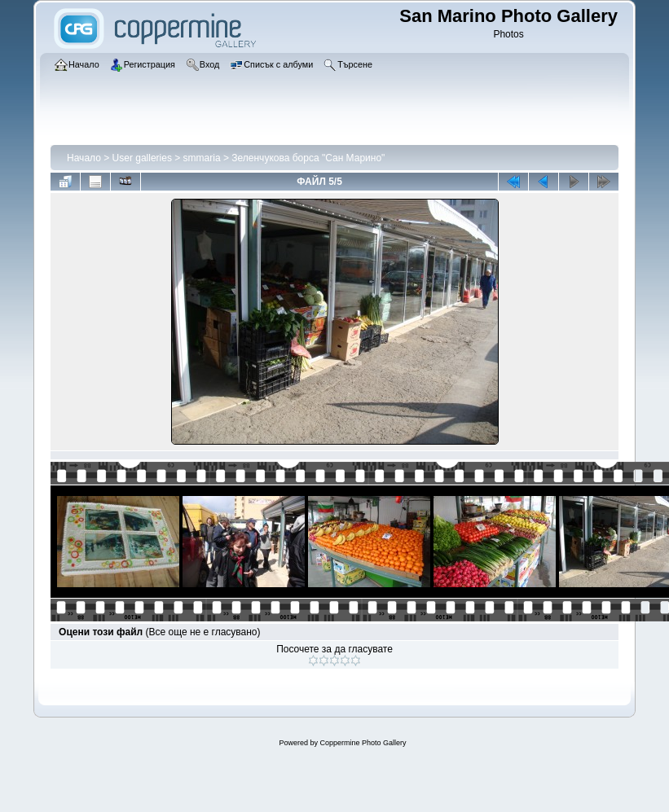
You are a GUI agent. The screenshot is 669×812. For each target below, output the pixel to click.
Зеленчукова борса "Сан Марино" (308, 158)
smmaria (202, 158)
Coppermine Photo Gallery (363, 743)
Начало (84, 158)
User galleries (142, 158)
